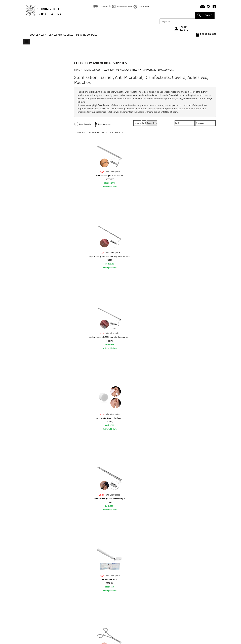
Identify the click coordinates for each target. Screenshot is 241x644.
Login (102, 172)
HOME (77, 70)
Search (205, 15)
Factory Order (152, 123)
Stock (144, 123)
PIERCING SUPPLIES (87, 35)
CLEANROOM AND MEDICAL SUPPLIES (120, 70)
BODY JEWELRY (38, 35)
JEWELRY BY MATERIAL (61, 35)
